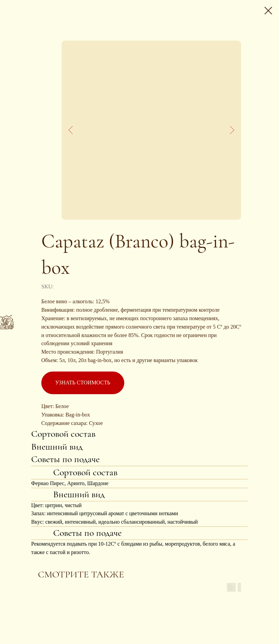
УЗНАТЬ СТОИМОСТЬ (83, 383)
